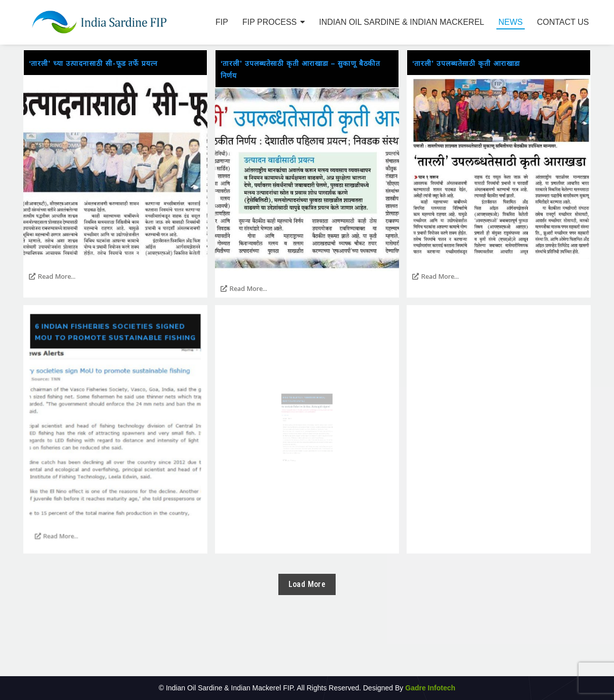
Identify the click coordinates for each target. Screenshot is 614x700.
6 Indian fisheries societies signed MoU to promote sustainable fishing (115, 395)
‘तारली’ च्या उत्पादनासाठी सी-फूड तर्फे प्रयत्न (93, 64)
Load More (307, 584)
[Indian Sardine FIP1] (99, 22)
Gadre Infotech (429, 688)
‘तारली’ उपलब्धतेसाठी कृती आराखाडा (466, 64)
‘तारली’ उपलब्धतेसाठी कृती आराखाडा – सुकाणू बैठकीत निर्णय (301, 70)
